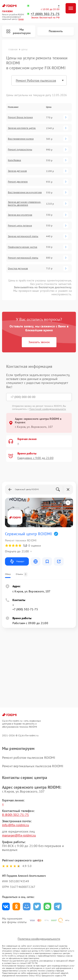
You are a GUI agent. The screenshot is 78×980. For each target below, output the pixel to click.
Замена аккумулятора (20, 215)
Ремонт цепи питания (20, 226)
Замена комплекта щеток (22, 128)
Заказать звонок (39, 342)
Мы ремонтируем (18, 31)
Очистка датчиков (18, 268)
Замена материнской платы (23, 236)
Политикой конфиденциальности (48, 409)
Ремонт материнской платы (23, 258)
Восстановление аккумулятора (25, 192)
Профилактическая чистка (23, 247)
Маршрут (17, 561)
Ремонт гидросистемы (20, 149)
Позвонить (56, 31)
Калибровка (15, 160)
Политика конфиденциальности (39, 939)
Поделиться (6, 906)
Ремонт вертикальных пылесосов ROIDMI (33, 766)
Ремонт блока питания (20, 117)
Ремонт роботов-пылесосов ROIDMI (29, 758)
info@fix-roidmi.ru (16, 825)
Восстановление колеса (21, 139)
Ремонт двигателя (18, 182)
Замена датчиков (17, 171)
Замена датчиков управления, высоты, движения (24, 204)
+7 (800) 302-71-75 (45, 14)
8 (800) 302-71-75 (16, 815)
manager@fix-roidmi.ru (19, 835)
